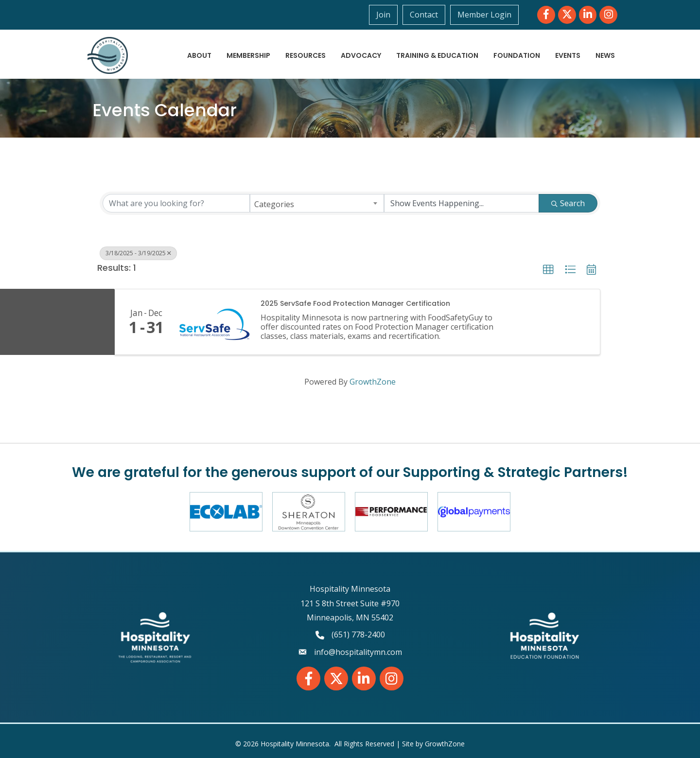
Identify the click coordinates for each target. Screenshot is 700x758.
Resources (306, 55)
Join (383, 15)
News (605, 55)
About (199, 55)
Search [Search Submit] (568, 203)
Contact (424, 15)
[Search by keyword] (176, 203)
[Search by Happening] (462, 203)
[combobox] (317, 203)
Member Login (484, 15)
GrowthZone (373, 382)
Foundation (517, 55)
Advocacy (361, 55)
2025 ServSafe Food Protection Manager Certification (355, 304)
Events (568, 55)
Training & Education (437, 55)
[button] (548, 270)
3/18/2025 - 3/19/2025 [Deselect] (138, 253)
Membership (248, 55)
